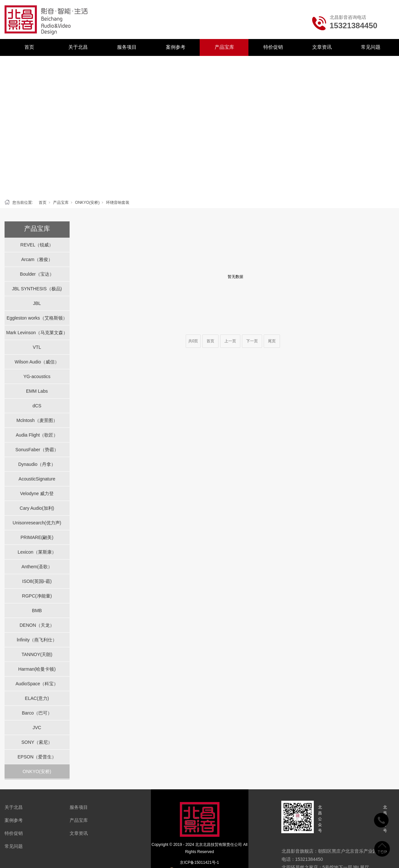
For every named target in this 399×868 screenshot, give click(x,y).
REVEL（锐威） (37, 245)
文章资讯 (322, 47)
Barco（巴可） (37, 713)
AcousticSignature (37, 479)
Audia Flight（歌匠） (37, 435)
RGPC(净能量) (37, 596)
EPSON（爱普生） (37, 757)
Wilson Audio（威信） (37, 362)
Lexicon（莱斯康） (37, 552)
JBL (37, 303)
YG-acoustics (37, 376)
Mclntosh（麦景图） (37, 420)
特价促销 (273, 47)
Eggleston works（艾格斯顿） (37, 318)
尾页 (272, 341)
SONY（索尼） (37, 742)
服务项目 (127, 47)
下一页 (252, 341)
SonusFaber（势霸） (37, 450)
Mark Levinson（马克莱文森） (37, 333)
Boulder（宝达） (37, 274)
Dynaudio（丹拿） (37, 464)
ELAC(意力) (37, 698)
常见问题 (371, 47)
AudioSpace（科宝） (37, 684)
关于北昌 (78, 47)
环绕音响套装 (118, 203)
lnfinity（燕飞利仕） (37, 640)
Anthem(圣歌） (37, 567)
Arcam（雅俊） (37, 259)
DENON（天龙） (37, 625)
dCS (37, 406)
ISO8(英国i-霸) (37, 581)
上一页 (230, 341)
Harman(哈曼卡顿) (37, 669)
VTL (37, 347)
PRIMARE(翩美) (37, 537)
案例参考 (176, 47)
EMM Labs (37, 391)
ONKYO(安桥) (87, 203)
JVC (37, 728)
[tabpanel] (199, 126)
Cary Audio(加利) (37, 508)
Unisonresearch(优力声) (37, 523)
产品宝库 (224, 47)
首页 (29, 47)
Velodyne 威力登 (37, 493)
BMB (37, 611)
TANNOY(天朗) (37, 654)
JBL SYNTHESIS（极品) (37, 289)
